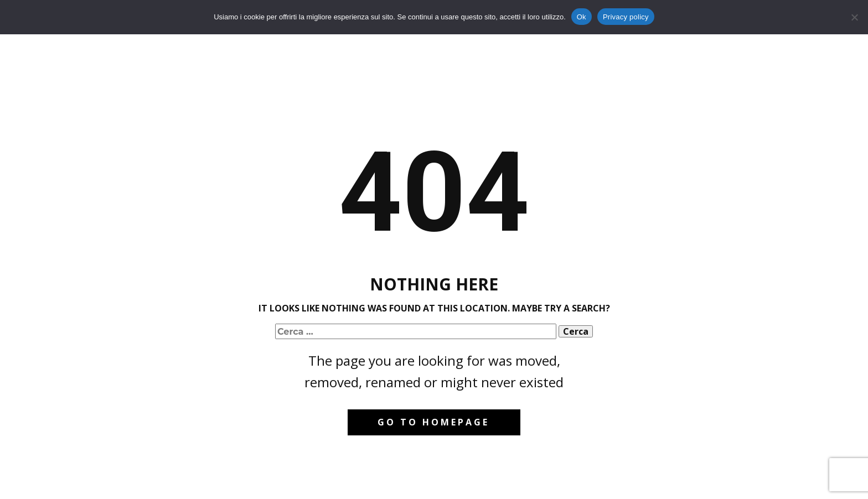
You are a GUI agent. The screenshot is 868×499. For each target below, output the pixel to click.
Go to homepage (433, 422)
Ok (582, 17)
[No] (854, 17)
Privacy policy (626, 17)
